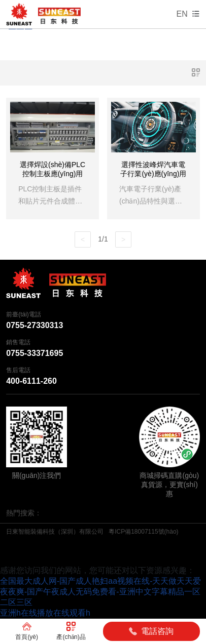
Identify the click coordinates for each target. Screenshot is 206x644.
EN (182, 14)
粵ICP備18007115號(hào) (143, 532)
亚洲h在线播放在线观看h (45, 613)
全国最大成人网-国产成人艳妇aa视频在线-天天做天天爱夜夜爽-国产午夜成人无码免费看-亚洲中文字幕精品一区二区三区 (100, 592)
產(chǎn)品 (71, 631)
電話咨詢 (151, 631)
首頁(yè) (27, 631)
